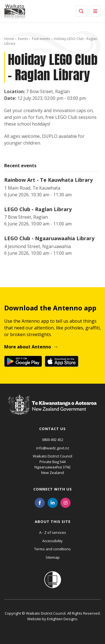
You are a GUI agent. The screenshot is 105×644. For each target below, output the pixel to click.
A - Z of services (53, 532)
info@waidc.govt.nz (53, 448)
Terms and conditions (53, 549)
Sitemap (53, 557)
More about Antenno (28, 347)
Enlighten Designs (62, 619)
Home (9, 39)
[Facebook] (40, 502)
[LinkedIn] (53, 502)
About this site (53, 522)
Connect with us (53, 489)
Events (23, 39)
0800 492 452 (53, 440)
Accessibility (53, 541)
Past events (41, 39)
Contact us (53, 429)
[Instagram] (66, 502)
